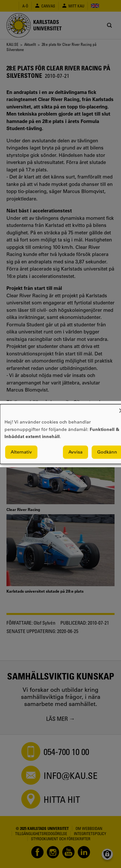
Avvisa (76, 452)
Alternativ (21, 452)
